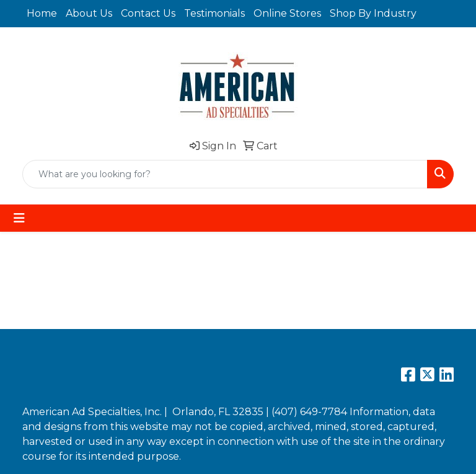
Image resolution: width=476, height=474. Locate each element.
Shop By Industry (373, 13)
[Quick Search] (225, 174)
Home (42, 13)
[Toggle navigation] (19, 218)
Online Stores (287, 13)
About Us (89, 13)
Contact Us (148, 13)
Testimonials (214, 13)
